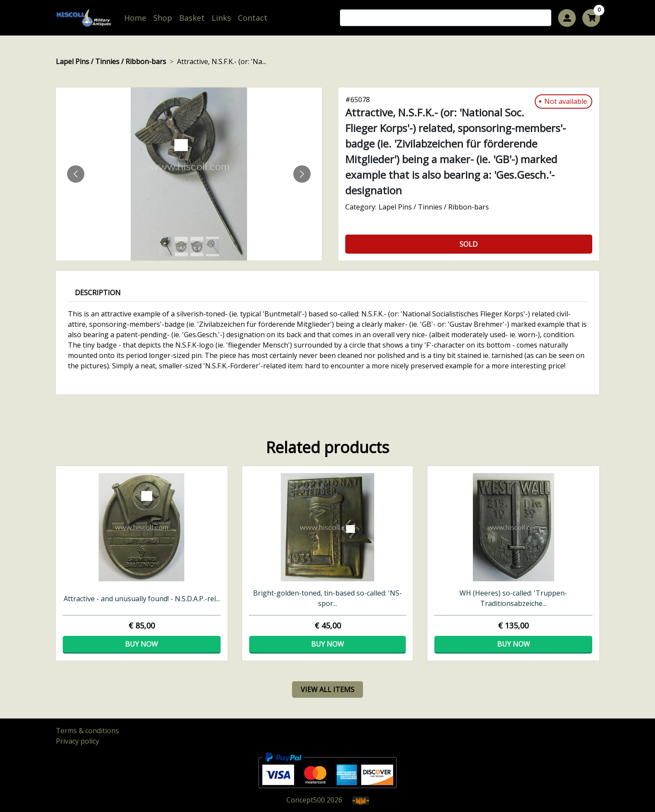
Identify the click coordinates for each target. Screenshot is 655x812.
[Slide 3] (212, 246)
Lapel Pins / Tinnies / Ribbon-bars (111, 61)
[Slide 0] (166, 246)
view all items (327, 690)
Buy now (141, 644)
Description (98, 293)
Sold (469, 244)
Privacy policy (77, 741)
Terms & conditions (87, 731)
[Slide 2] (197, 246)
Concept (306, 800)
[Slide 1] (181, 246)
